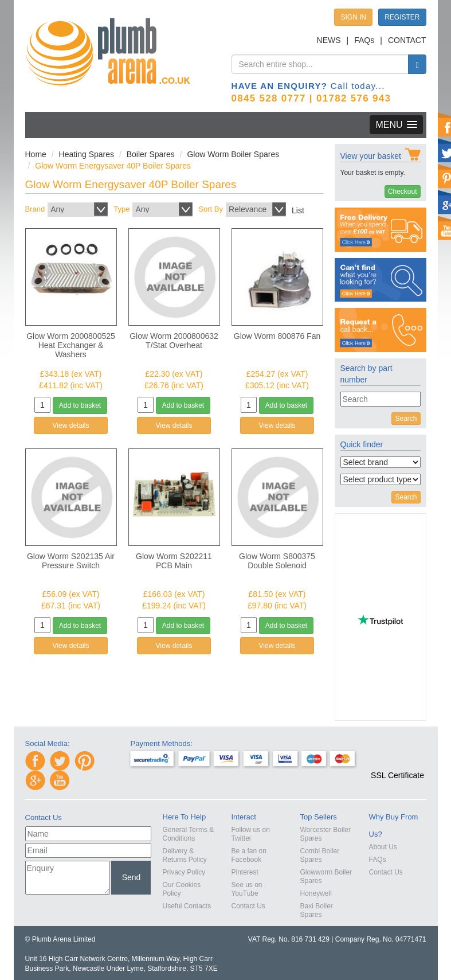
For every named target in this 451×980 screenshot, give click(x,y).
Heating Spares (87, 154)
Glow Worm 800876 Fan (277, 336)
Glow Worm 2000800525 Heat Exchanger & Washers (71, 345)
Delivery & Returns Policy (185, 855)
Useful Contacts (187, 906)
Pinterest (245, 872)
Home (36, 154)
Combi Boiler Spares (320, 855)
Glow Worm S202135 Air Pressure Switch (71, 561)
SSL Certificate (397, 775)
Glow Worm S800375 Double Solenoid (277, 561)
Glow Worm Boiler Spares (233, 154)
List (298, 210)
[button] (398, 755)
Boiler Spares (151, 154)
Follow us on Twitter (251, 834)
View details (71, 425)
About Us (383, 847)
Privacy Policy (184, 872)
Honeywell (316, 893)
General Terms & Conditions (189, 834)
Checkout (403, 192)
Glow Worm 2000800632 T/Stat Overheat (174, 341)
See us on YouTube (247, 889)
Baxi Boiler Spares (317, 910)
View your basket (371, 156)
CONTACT (407, 40)
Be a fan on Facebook (249, 855)
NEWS (329, 40)
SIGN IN (353, 17)
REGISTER (402, 17)
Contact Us (248, 906)
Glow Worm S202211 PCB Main (174, 561)
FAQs (364, 40)
